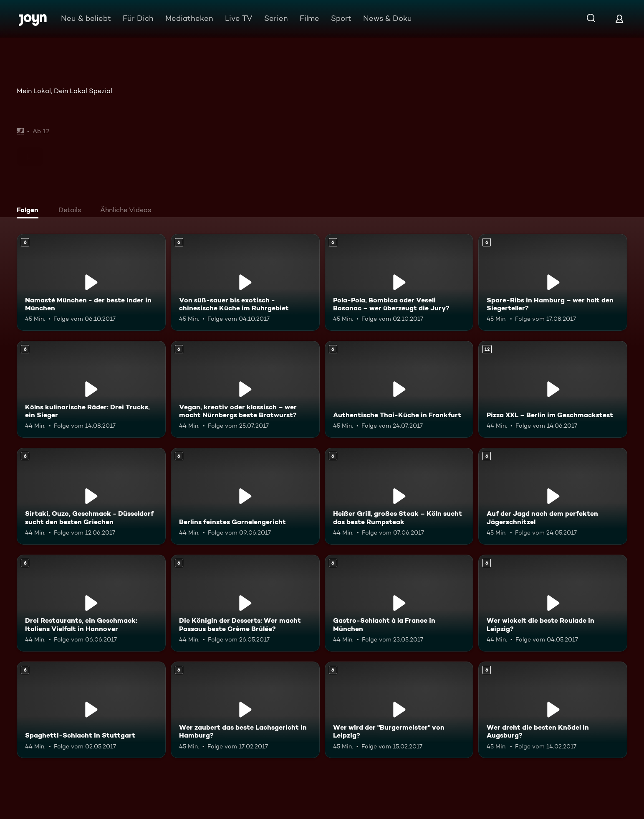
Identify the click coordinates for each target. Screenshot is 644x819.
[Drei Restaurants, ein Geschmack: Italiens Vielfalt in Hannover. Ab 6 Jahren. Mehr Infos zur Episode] (91, 603)
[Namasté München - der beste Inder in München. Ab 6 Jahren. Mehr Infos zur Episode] (91, 282)
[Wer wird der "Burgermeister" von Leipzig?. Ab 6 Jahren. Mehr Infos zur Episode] (399, 710)
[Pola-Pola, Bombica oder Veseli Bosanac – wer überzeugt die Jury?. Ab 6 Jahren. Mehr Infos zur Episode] (399, 282)
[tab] (30, 211)
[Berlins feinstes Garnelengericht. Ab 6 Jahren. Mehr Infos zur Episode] (245, 496)
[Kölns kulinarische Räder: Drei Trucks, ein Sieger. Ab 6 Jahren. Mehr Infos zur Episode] (91, 389)
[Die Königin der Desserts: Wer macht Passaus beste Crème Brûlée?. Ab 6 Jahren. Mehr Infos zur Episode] (245, 603)
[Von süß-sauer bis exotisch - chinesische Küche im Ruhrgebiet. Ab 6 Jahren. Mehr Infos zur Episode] (245, 282)
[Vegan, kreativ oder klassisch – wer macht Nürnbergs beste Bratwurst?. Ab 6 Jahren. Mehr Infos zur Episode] (245, 389)
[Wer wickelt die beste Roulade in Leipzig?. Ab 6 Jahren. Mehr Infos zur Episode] (553, 603)
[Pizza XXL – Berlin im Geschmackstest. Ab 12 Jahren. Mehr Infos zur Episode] (553, 389)
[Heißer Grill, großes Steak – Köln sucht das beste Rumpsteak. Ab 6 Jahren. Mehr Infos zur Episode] (399, 496)
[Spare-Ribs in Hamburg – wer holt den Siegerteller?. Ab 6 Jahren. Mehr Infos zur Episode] (553, 282)
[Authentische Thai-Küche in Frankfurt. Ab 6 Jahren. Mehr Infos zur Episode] (399, 389)
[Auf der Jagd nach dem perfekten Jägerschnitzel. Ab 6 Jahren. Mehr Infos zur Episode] (553, 496)
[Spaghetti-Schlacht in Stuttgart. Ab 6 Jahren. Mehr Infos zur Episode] (91, 710)
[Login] (619, 19)
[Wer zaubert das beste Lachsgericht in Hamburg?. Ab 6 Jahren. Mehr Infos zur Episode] (245, 710)
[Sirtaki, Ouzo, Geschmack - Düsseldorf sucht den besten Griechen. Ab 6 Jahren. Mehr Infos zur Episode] (91, 496)
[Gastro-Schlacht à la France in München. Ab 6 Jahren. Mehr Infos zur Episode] (399, 603)
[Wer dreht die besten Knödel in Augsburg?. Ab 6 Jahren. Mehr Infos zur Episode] (553, 710)
